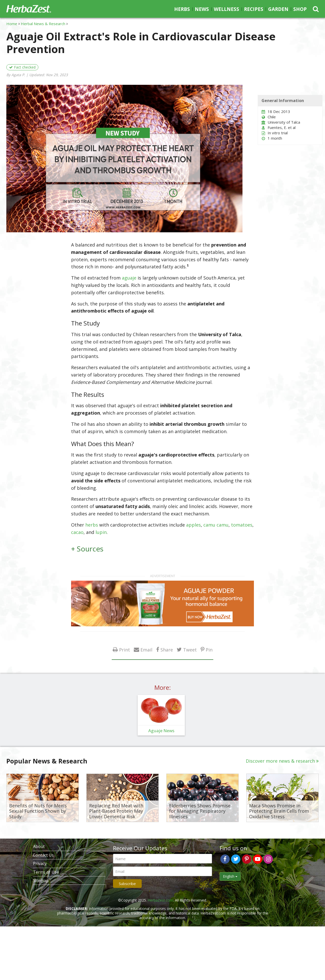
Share (167, 650)
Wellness (226, 9)
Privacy (40, 863)
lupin (101, 532)
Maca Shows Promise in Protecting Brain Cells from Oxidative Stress (279, 811)
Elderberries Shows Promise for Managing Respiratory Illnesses (200, 811)
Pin (209, 650)
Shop (300, 9)
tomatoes (242, 525)
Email (146, 650)
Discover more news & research (280, 761)
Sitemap (41, 880)
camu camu (216, 525)
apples (193, 525)
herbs (92, 525)
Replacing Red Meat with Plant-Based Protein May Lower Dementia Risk (116, 811)
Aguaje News (161, 731)
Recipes (254, 9)
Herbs (182, 9)
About (39, 846)
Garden (278, 9)
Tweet (190, 650)
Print (125, 650)
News (202, 9)
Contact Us (43, 855)
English (230, 876)
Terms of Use (46, 872)
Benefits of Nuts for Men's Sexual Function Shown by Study (38, 811)
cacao (77, 532)
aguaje (129, 278)
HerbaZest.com (160, 900)
